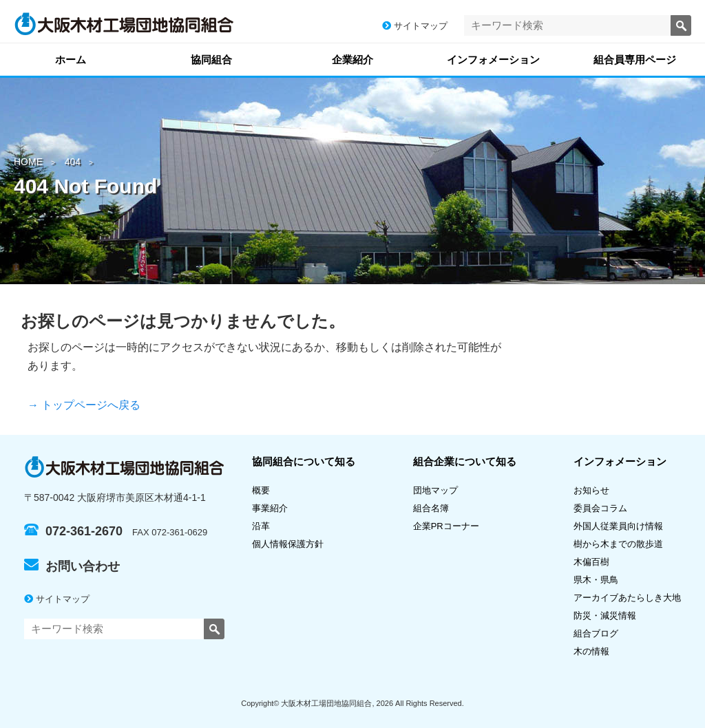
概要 (261, 490)
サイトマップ (415, 26)
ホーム (71, 60)
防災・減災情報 (605, 615)
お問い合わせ (72, 566)
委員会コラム (600, 508)
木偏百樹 (591, 562)
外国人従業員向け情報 (618, 526)
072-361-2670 (73, 531)
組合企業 (465, 461)
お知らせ (591, 490)
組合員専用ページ (635, 60)
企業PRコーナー (446, 526)
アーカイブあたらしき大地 (627, 598)
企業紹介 (352, 60)
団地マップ (435, 490)
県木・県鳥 (600, 580)
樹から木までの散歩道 (618, 544)
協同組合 (211, 60)
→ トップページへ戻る (84, 405)
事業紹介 (270, 508)
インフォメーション (493, 60)
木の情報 (591, 651)
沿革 (261, 526)
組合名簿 (435, 508)
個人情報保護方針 (288, 544)
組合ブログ (596, 633)
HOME (28, 162)
